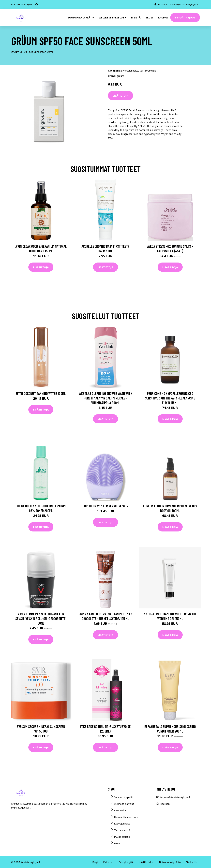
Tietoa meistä (122, 830)
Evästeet (108, 862)
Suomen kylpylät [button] (80, 17)
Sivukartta (192, 862)
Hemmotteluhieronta (126, 817)
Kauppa (163, 17)
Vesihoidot (120, 810)
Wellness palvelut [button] (112, 17)
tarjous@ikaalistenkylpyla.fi (183, 4)
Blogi (149, 17)
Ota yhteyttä (126, 862)
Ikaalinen (161, 4)
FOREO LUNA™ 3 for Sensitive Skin (105, 506)
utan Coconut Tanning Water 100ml (41, 393)
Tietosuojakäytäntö (170, 862)
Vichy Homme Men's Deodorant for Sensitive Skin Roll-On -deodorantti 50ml (41, 618)
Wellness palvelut (124, 804)
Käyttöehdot (146, 862)
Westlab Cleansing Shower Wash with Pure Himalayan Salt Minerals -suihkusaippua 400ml (105, 398)
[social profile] (37, 4)
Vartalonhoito (131, 71)
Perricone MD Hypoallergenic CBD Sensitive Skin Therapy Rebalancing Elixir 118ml (170, 398)
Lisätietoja (121, 96)
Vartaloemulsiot (149, 71)
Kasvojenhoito (122, 824)
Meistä (136, 17)
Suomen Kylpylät (123, 797)
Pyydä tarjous (185, 17)
